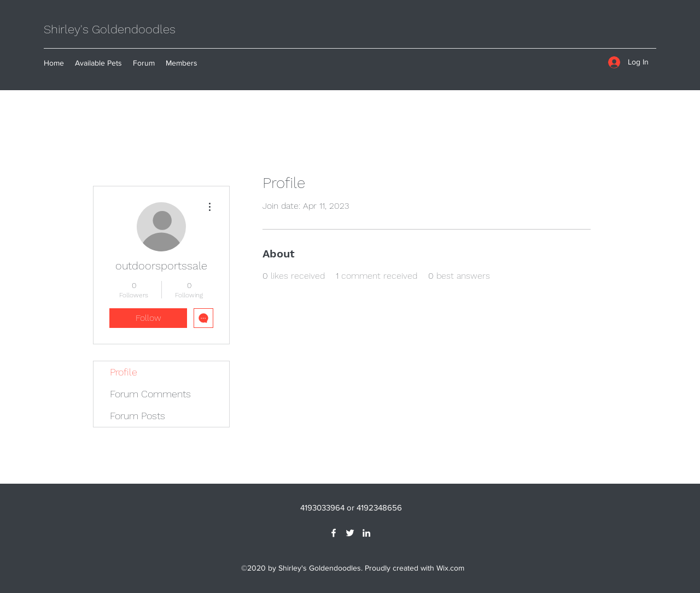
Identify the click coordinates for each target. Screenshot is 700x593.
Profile (124, 372)
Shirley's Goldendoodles (110, 29)
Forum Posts (138, 416)
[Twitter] (350, 533)
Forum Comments (150, 394)
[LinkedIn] (366, 533)
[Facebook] (334, 533)
